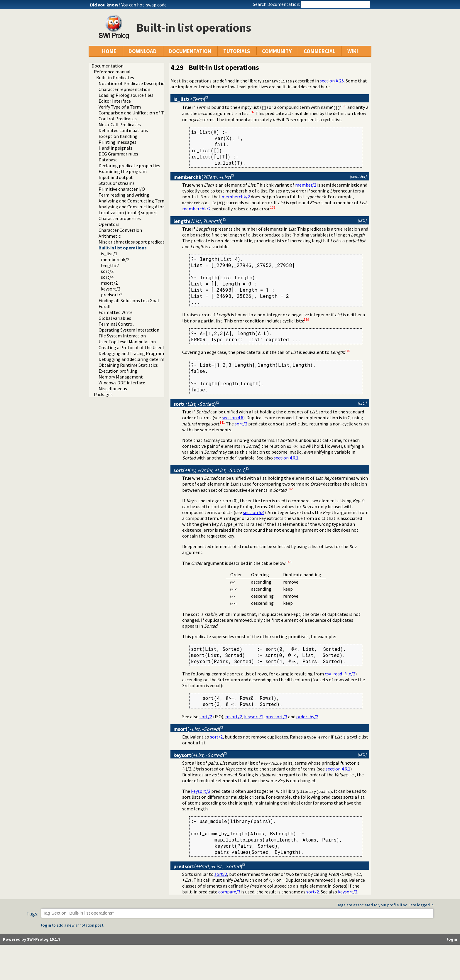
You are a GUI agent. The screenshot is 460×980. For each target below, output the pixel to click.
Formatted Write (116, 312)
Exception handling (118, 136)
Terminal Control (116, 324)
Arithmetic (110, 236)
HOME (109, 51)
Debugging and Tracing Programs (132, 353)
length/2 (110, 265)
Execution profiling (118, 371)
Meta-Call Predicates (120, 124)
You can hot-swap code (144, 5)
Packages (103, 394)
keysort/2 (111, 289)
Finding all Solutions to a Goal (129, 300)
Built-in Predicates (115, 77)
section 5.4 (254, 512)
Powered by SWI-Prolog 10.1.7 (32, 939)
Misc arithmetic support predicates (134, 242)
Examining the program (123, 171)
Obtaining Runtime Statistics (128, 365)
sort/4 (107, 277)
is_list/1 (109, 254)
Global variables (115, 318)
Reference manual (112, 72)
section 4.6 (232, 418)
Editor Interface (115, 101)
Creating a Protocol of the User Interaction (142, 347)
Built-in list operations (123, 248)
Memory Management (121, 377)
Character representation (124, 89)
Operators (109, 224)
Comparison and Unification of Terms (136, 113)
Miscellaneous (113, 388)
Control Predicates (118, 119)
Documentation (108, 66)
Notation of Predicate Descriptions (134, 83)
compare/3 (229, 892)
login (46, 925)
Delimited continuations (123, 130)
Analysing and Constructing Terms (133, 201)
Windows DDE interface (122, 383)
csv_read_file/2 (340, 674)
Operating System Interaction (129, 330)
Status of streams (117, 183)
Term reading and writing (124, 195)
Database (108, 160)
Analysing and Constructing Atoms (133, 207)
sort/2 (107, 271)
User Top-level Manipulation (127, 342)
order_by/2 (307, 717)
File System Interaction (122, 336)
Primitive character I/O (122, 189)
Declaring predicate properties (129, 165)
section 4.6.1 (286, 458)
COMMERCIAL (319, 51)
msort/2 (109, 283)
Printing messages (117, 142)
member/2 (306, 185)
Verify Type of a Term (120, 107)
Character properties (120, 218)
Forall (105, 306)
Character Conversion (120, 230)
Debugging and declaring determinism (137, 359)
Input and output (116, 177)
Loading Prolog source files (126, 95)
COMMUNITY (277, 51)
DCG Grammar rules (118, 154)
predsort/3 (112, 295)
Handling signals (115, 148)
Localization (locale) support (128, 212)
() (189, 99)
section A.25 (332, 81)
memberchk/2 (115, 259)
